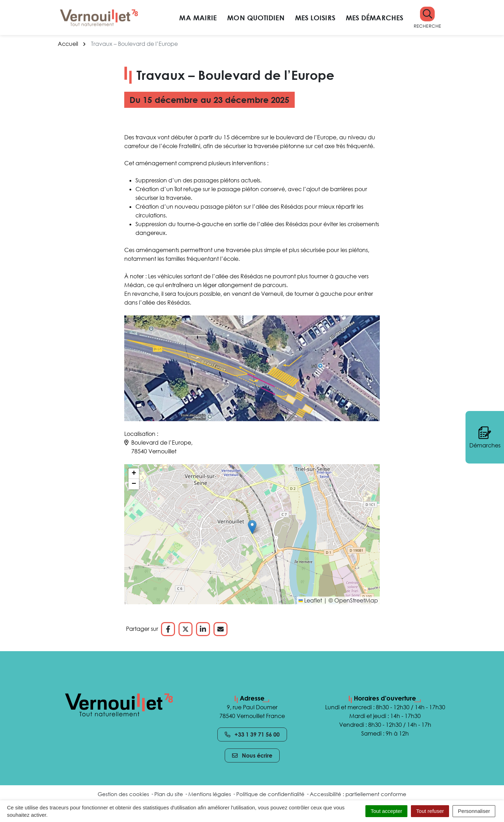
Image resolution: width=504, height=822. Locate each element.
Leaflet (310, 600)
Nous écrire (252, 755)
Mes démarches (374, 18)
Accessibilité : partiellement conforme (358, 794)
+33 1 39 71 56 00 (252, 734)
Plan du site (169, 794)
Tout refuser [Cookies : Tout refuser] (430, 811)
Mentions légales (210, 794)
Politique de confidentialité (270, 794)
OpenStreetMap (356, 600)
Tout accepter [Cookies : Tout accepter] (386, 811)
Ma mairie (198, 18)
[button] (427, 18)
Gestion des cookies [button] (123, 794)
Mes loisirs (315, 18)
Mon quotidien (256, 18)
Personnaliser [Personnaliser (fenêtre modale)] (474, 811)
